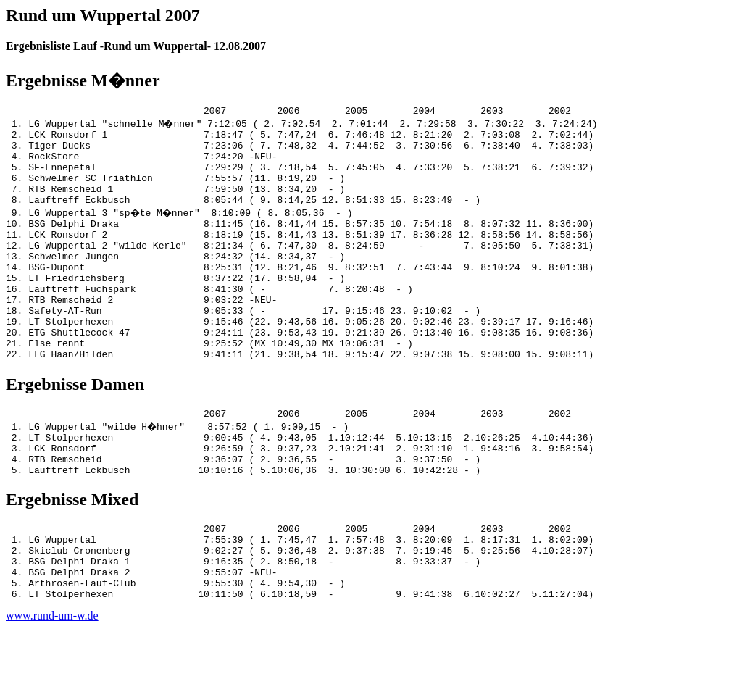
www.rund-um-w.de (52, 687)
